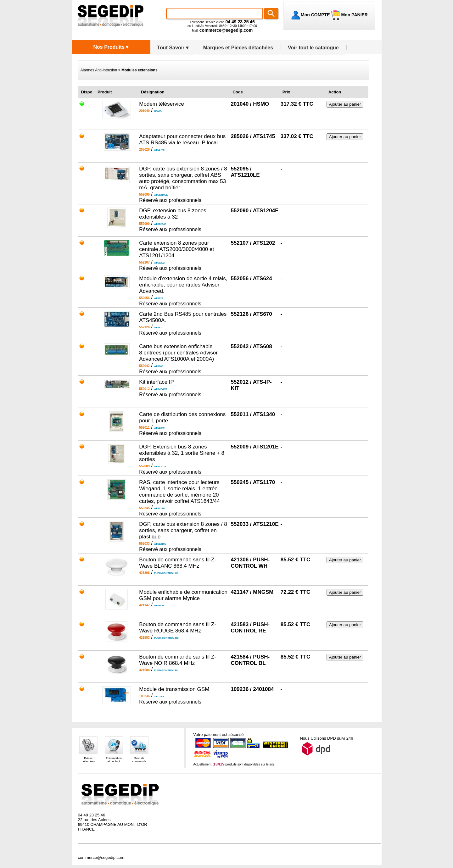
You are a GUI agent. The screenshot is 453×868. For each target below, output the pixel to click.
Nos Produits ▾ (111, 47)
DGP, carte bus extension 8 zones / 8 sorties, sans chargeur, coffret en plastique (183, 530)
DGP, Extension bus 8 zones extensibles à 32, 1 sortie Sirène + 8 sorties (182, 453)
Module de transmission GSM (174, 689)
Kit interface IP (157, 382)
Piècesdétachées (88, 760)
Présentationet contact (114, 760)
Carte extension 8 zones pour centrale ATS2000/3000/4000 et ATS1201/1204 (176, 249)
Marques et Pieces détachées (238, 48)
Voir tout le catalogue (313, 48)
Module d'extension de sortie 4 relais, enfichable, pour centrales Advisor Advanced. (183, 285)
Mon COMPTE (315, 15)
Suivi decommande (139, 760)
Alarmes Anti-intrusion (99, 70)
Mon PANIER (354, 15)
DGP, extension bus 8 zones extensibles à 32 (173, 214)
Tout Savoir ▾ (173, 48)
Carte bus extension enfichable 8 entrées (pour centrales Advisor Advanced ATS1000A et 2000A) (178, 353)
